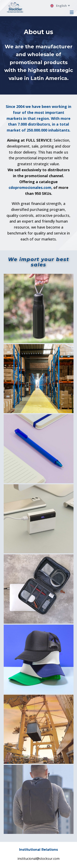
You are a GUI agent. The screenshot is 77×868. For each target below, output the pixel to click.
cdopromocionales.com (30, 187)
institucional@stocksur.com (38, 859)
